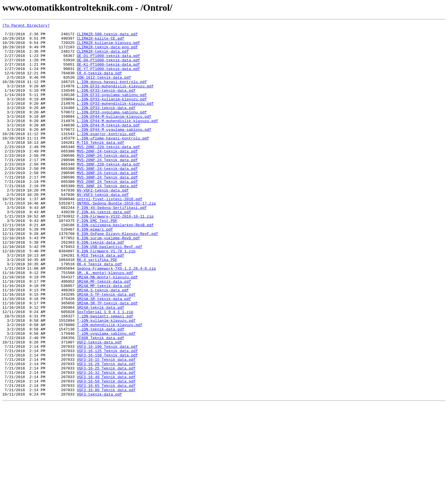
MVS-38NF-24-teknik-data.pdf (107, 198)
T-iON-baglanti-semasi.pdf (105, 375)
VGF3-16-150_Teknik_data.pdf (107, 422)
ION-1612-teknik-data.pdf (104, 89)
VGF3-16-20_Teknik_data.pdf (106, 432)
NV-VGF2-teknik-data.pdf (103, 224)
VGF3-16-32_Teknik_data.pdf (106, 443)
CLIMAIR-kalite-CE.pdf (100, 42)
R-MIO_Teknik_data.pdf (100, 302)
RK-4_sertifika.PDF (97, 307)
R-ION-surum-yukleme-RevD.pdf (108, 281)
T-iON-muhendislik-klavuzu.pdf (109, 385)
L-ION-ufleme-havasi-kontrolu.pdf (113, 161)
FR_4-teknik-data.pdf (99, 83)
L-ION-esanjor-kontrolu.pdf (106, 156)
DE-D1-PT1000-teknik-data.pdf (108, 62)
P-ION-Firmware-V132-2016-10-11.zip (115, 255)
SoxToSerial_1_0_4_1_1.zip (105, 370)
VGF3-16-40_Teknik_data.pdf (106, 448)
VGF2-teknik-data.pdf (99, 406)
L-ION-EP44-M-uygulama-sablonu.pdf (114, 151)
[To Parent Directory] (26, 26)
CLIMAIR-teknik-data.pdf (103, 57)
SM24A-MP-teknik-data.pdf (104, 339)
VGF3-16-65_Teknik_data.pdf (106, 458)
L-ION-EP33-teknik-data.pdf (106, 125)
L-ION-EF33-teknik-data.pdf (106, 104)
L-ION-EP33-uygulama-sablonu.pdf (112, 130)
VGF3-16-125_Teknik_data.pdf (107, 417)
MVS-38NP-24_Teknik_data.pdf (107, 208)
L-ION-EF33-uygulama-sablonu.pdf (112, 109)
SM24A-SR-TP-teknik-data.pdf (107, 359)
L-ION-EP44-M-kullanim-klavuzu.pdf (114, 135)
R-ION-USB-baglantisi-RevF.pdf (109, 292)
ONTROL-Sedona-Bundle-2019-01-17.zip (116, 240)
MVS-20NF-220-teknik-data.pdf (108, 172)
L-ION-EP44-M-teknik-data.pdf (108, 146)
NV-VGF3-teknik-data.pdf (103, 229)
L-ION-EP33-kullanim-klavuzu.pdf (112, 115)
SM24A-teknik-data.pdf (100, 365)
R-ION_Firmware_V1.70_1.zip (106, 297)
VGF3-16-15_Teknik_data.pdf (106, 427)
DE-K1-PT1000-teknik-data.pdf (108, 73)
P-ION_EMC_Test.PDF (97, 260)
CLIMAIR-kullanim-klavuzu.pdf (108, 47)
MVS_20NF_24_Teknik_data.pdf (107, 214)
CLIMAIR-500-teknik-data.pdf (107, 36)
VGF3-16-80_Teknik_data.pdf (106, 464)
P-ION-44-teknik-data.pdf (104, 250)
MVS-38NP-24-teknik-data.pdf (107, 203)
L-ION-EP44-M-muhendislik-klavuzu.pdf (117, 141)
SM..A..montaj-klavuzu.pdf (105, 323)
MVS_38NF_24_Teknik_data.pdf (107, 219)
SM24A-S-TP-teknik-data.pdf (106, 349)
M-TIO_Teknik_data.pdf (100, 167)
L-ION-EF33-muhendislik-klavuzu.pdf (115, 99)
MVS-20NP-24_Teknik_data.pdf (107, 187)
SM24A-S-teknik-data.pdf (103, 344)
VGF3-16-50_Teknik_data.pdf (106, 453)
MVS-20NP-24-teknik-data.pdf (107, 182)
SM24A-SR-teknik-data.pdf (104, 354)
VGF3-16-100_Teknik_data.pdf (107, 411)
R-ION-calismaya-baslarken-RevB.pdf (115, 266)
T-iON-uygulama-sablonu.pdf (106, 396)
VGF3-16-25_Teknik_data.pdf (106, 437)
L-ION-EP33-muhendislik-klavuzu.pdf (115, 120)
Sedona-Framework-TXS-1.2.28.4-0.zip (116, 318)
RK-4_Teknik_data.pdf (99, 312)
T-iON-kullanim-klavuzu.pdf (106, 380)
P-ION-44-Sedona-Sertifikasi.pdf (112, 245)
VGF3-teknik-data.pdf (99, 469)
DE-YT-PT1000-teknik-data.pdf (108, 78)
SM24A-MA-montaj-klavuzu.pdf (107, 328)
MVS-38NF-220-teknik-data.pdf (108, 193)
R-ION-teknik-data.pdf (100, 286)
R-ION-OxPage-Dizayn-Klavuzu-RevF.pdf (117, 276)
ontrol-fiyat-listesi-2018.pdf (109, 234)
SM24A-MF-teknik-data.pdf (104, 333)
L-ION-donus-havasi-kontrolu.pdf (112, 94)
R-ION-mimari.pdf (95, 271)
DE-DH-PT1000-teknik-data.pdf (108, 68)
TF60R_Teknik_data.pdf (100, 401)
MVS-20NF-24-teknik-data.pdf (107, 177)
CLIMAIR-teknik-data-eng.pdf (107, 52)
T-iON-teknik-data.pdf (100, 391)
